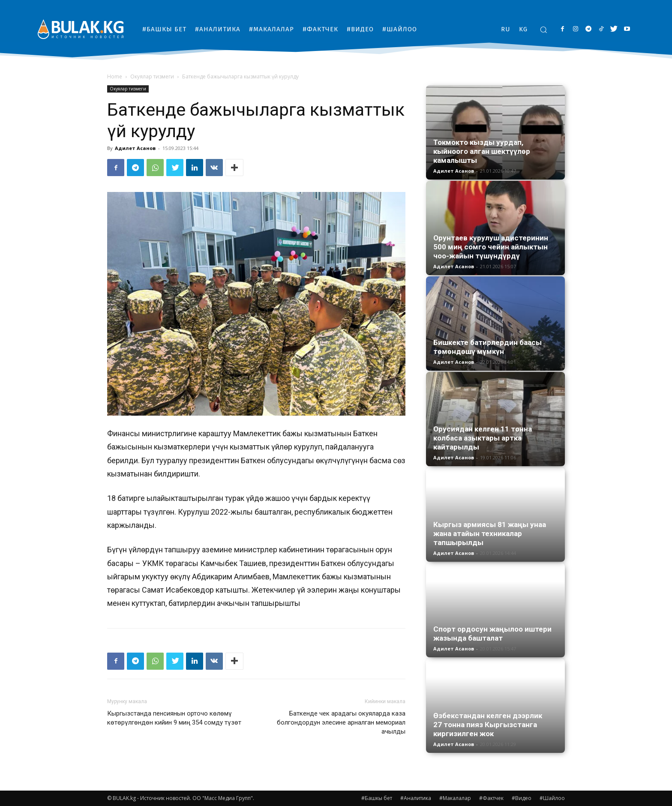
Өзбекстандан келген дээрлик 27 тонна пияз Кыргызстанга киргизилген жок (488, 725)
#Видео (522, 798)
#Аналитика (416, 798)
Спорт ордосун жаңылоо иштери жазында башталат (492, 634)
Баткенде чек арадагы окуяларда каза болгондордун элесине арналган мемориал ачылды (341, 722)
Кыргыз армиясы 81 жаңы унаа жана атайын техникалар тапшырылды (490, 533)
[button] (543, 30)
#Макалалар (455, 798)
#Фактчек (491, 798)
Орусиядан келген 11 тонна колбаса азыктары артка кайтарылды (483, 438)
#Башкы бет (377, 798)
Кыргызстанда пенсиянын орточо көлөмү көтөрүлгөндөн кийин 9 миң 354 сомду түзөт (174, 718)
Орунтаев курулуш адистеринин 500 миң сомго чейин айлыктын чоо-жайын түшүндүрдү (491, 247)
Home (115, 76)
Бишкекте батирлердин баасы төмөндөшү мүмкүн (487, 347)
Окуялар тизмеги (152, 76)
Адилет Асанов (135, 148)
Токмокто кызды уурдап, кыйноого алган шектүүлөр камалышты (482, 151)
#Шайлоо (552, 798)
